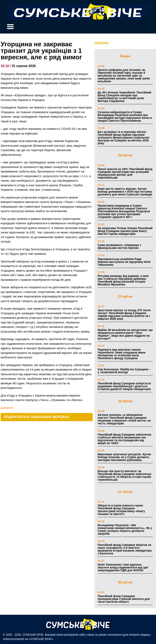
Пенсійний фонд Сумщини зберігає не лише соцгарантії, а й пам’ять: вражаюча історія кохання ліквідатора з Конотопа (125, 549)
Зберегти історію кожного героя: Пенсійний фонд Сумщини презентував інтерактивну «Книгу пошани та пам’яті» (121, 510)
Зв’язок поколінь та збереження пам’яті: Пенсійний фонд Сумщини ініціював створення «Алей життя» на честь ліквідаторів (124, 419)
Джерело (7, 408)
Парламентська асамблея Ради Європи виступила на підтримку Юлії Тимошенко (124, 262)
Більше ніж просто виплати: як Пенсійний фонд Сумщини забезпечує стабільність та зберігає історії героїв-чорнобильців (125, 475)
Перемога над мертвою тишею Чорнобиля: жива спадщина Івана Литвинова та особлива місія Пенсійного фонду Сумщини (122, 354)
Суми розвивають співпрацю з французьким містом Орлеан (119, 246)
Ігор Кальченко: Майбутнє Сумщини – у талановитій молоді (124, 371)
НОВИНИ (102, 43)
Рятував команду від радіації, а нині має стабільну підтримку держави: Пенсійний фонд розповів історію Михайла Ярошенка (123, 280)
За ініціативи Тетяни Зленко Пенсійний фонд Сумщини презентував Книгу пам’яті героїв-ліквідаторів (125, 231)
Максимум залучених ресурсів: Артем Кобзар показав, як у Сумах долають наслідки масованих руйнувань (124, 457)
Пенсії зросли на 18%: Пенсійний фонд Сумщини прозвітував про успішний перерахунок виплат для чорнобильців (125, 173)
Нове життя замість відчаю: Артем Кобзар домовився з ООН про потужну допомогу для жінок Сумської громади (125, 192)
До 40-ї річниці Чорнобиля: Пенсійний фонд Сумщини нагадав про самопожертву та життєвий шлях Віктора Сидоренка (125, 97)
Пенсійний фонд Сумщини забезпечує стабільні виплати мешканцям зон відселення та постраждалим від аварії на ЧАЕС (125, 439)
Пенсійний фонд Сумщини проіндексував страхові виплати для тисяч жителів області (124, 599)
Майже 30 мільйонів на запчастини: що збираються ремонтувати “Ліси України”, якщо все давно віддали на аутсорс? (125, 334)
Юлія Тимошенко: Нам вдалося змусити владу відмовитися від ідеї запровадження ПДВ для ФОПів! (123, 567)
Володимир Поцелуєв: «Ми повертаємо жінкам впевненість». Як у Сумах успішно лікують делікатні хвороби (125, 529)
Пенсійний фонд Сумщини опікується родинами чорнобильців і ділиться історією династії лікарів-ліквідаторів (124, 386)
